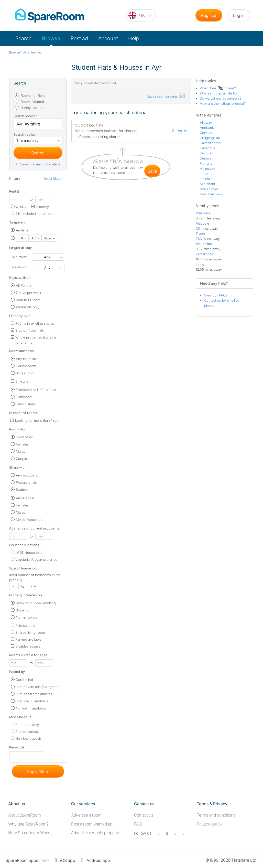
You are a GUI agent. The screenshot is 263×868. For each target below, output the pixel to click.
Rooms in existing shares (35, 323)
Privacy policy (209, 824)
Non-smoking (27, 617)
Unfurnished (25, 404)
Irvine (200, 264)
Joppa (205, 174)
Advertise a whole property (95, 833)
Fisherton (207, 163)
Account (108, 38)
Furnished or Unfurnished (36, 390)
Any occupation (28, 475)
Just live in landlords (32, 701)
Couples (22, 459)
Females (22, 444)
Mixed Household (30, 520)
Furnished (24, 397)
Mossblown (209, 189)
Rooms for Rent (32, 96)
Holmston (207, 168)
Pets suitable (25, 626)
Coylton (206, 133)
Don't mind (24, 680)
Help (134, 38)
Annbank (207, 128)
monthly (43, 207)
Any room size (27, 359)
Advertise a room (86, 815)
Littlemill (206, 179)
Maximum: (19, 267)
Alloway (206, 122)
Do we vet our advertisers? (221, 98)
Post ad (79, 38)
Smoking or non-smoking (36, 603)
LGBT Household (29, 553)
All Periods (24, 285)
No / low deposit (28, 738)
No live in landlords (31, 708)
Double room (26, 366)
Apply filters (38, 771)
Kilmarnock (204, 254)
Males (20, 451)
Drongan (207, 153)
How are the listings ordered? (223, 103)
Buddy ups (32, 108)
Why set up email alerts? (219, 93)
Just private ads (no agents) (38, 687)
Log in (239, 15)
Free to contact (27, 732)
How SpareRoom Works (30, 833)
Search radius (24, 134)
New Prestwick (211, 194)
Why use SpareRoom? (28, 824)
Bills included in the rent (34, 214)
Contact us (144, 815)
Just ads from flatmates (34, 694)
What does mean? (218, 88)
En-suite (22, 381)
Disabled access (28, 646)
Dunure (206, 158)
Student (22, 490)
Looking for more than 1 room (38, 420)
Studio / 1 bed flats (30, 330)
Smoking (23, 610)
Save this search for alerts (38, 164)
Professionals (26, 482)
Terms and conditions (216, 815)
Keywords (17, 748)
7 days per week (29, 293)
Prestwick (203, 213)
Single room (25, 373)
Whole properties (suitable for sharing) (36, 340)
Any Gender (25, 498)
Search (24, 38)
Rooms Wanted (32, 102)
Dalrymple (207, 148)
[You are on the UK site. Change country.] (141, 15)
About (25, 815)
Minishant (207, 184)
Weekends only (28, 307)
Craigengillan (210, 138)
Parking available (28, 639)
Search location (26, 116)
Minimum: (19, 257)
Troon (200, 234)
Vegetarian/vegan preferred (36, 559)
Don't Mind (25, 437)
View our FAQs (216, 295)
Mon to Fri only (28, 300)
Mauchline (204, 244)
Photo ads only (27, 725)
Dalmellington (210, 143)
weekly (21, 207)
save (152, 171)
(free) (27, 860)
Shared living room (30, 632)
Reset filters (53, 178)
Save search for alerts (166, 96)
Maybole (202, 223)
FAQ (138, 824)
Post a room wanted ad (92, 824)
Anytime (22, 230)
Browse (51, 38)
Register (209, 15)
